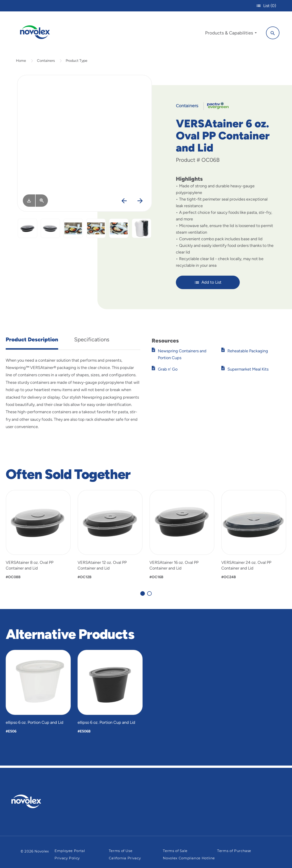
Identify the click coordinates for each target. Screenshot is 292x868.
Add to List (208, 284)
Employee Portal (70, 851)
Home (21, 62)
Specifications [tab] (92, 341)
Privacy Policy (67, 858)
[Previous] (124, 203)
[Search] (272, 33)
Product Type (77, 62)
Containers (46, 62)
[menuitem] (230, 34)
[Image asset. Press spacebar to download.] (29, 203)
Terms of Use (121, 851)
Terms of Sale (175, 851)
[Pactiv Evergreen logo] (35, 801)
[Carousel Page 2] (149, 595)
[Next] (140, 203)
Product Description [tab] (32, 341)
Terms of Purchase (234, 851)
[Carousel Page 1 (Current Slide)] (143, 595)
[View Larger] (42, 203)
